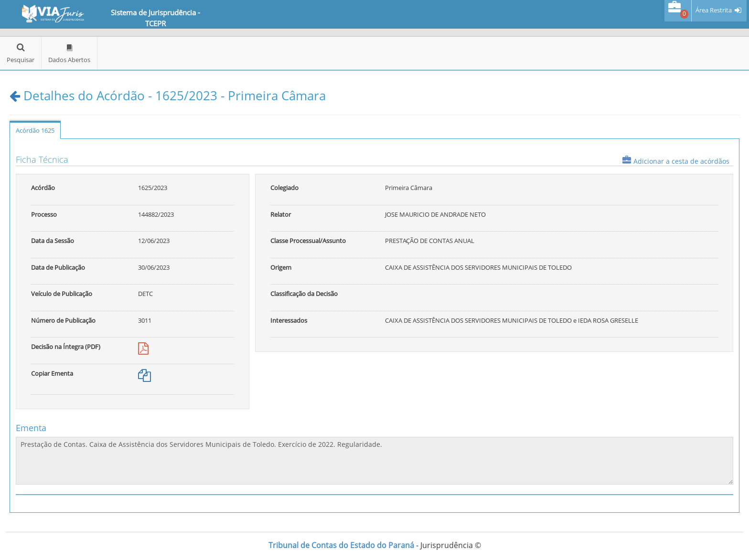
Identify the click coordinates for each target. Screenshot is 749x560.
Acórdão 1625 (35, 130)
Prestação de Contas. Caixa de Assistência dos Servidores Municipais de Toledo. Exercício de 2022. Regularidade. (374, 461)
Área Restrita (714, 10)
